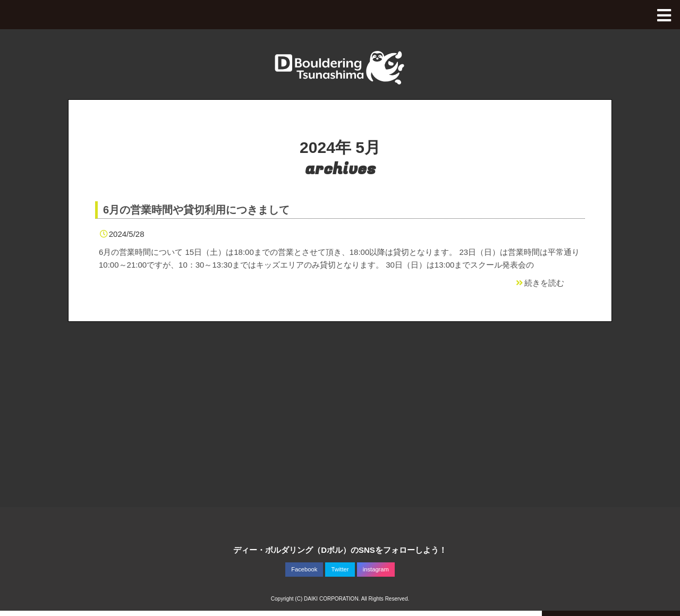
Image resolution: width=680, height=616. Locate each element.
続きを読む (539, 283)
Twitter (340, 569)
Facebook (304, 569)
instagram (376, 569)
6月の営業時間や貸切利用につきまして (196, 210)
